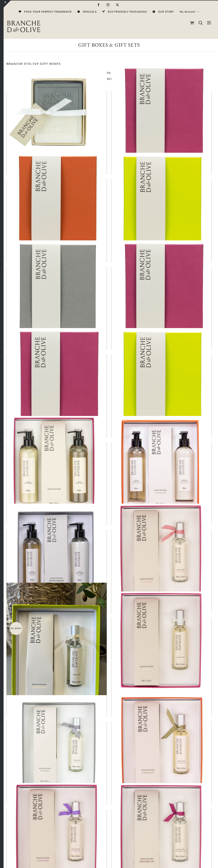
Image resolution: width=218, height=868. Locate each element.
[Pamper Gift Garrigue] (161, 466)
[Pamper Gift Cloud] (57, 466)
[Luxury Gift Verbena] (161, 378)
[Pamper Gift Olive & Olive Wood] (57, 554)
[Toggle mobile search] (201, 23)
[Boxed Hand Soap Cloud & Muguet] (57, 115)
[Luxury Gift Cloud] (161, 291)
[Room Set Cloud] (161, 642)
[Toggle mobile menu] (209, 23)
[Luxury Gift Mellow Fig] (57, 378)
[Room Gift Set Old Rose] (161, 554)
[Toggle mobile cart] (192, 23)
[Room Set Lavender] (57, 833)
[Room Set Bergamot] (57, 650)
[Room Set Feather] (57, 745)
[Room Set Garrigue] (161, 745)
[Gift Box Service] (161, 115)
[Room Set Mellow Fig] (161, 833)
